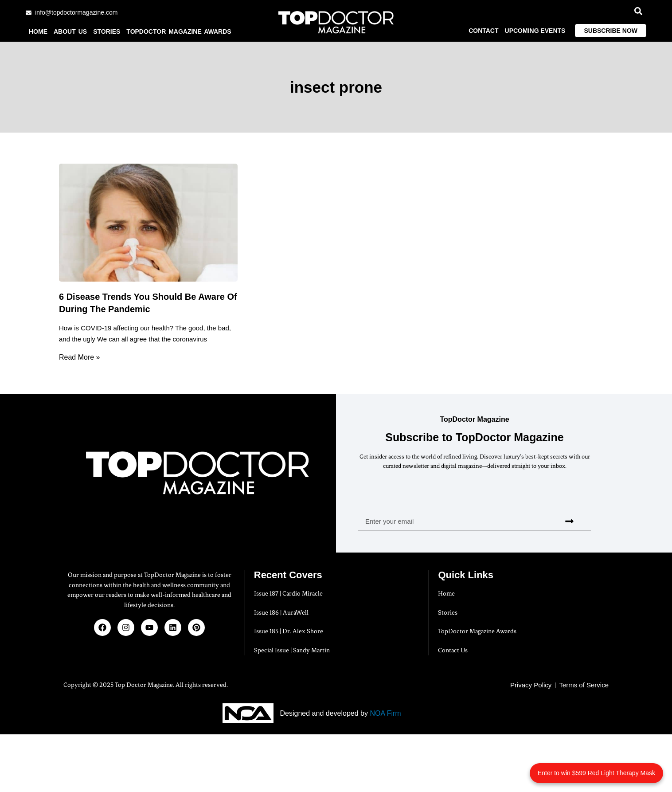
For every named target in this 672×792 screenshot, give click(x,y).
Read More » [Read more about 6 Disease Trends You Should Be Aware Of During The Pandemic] (80, 357)
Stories (107, 31)
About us (70, 31)
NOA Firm (385, 713)
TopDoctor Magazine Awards (179, 31)
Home (38, 31)
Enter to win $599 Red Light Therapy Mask (596, 773)
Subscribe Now (611, 31)
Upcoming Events (535, 31)
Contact (483, 31)
